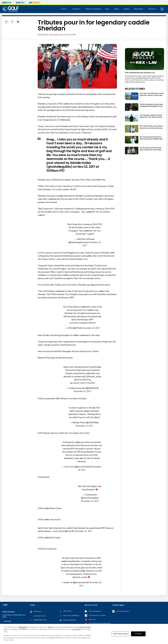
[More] (162, 9)
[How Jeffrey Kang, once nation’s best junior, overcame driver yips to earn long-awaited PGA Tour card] (132, 129)
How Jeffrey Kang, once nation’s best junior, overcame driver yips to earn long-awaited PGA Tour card (151, 127)
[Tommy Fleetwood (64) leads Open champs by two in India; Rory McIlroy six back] (132, 151)
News (107, 9)
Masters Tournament (93, 9)
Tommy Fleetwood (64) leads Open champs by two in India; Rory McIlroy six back (150, 149)
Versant (23, 627)
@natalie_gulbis (94, 377)
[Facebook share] (6, 22)
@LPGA (78, 380)
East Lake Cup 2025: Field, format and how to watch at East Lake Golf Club (152, 94)
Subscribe (7, 621)
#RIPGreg (86, 380)
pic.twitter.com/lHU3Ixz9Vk (83, 383)
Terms (50, 627)
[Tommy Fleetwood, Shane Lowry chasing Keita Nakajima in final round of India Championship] (132, 107)
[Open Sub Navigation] (67, 9)
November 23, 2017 (82, 391)
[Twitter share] (12, 22)
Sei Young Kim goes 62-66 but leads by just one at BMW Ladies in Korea (151, 138)
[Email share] (18, 22)
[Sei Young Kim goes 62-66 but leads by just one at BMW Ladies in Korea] (132, 140)
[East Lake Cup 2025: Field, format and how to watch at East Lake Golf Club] (132, 96)
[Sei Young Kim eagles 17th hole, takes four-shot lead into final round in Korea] (132, 118)
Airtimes (126, 9)
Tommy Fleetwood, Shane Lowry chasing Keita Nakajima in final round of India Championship (151, 105)
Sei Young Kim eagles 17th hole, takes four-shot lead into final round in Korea (151, 116)
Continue (138, 634)
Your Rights (77, 629)
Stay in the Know (8, 612)
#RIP (91, 320)
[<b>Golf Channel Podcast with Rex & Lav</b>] (144, 59)
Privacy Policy (86, 627)
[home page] (11, 9)
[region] (84, 634)
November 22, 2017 (91, 328)
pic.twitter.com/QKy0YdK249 (82, 323)
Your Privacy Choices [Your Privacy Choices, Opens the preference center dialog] (120, 634)
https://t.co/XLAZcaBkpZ (89, 417)
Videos (117, 9)
